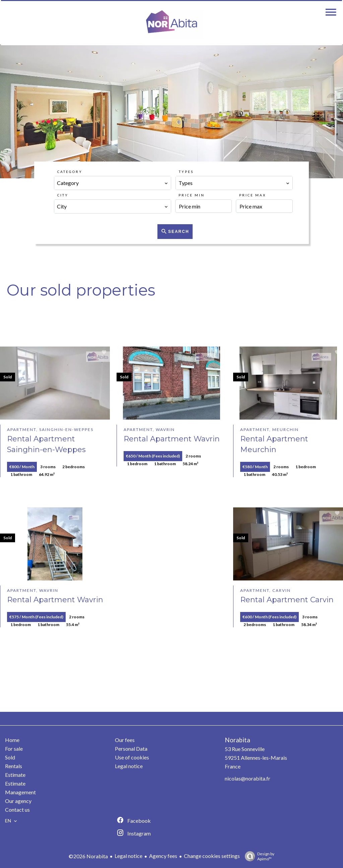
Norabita (237, 740)
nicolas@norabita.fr (248, 778)
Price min (192, 195)
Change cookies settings (212, 856)
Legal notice (128, 856)
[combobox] (113, 183)
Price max (253, 195)
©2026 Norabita (88, 856)
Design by (258, 856)
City (63, 195)
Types (186, 172)
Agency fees (163, 856)
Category (70, 172)
